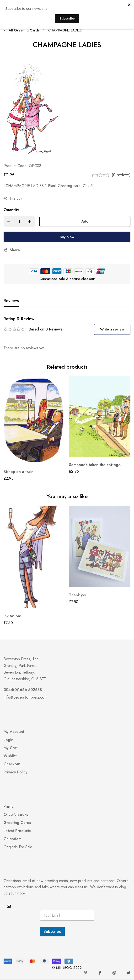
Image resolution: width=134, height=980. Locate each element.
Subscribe (52, 931)
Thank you (78, 595)
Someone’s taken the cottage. (95, 465)
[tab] (11, 301)
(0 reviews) (121, 175)
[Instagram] (114, 973)
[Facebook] (100, 973)
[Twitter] (129, 973)
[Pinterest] (86, 973)
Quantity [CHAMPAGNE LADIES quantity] (11, 210)
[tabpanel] (67, 334)
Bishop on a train (19, 472)
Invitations (13, 616)
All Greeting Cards (24, 30)
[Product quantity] (19, 221)
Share (15, 250)
